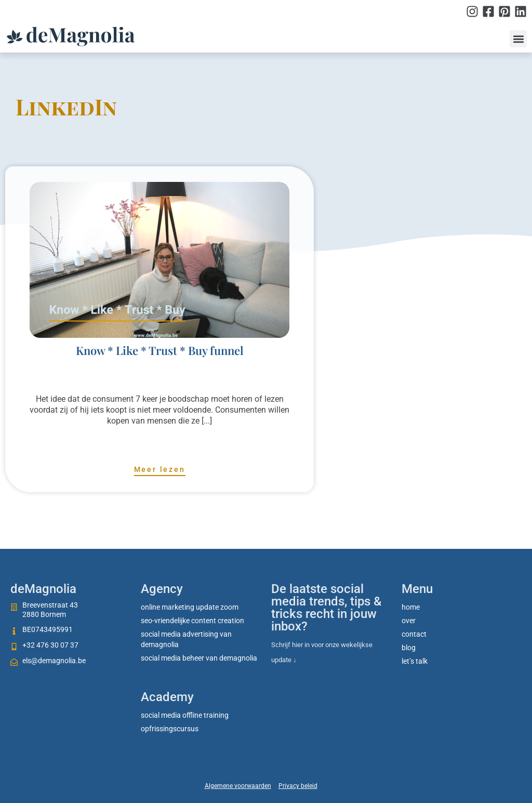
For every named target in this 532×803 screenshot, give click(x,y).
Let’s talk (415, 661)
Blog (409, 648)
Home (411, 607)
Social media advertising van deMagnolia (186, 639)
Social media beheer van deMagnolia (199, 658)
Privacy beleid (298, 786)
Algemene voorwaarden (238, 786)
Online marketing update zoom (190, 607)
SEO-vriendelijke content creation (192, 621)
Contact (414, 634)
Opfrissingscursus (170, 729)
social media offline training (185, 715)
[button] (518, 39)
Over (409, 621)
